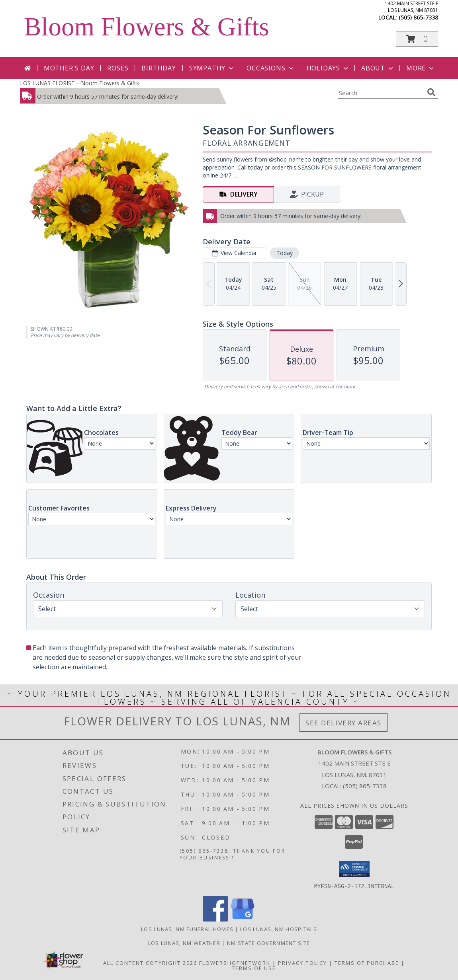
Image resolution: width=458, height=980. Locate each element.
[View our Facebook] (215, 919)
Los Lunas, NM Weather (184, 943)
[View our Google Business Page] (243, 919)
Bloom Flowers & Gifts (147, 27)
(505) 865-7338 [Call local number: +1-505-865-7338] (418, 17)
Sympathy (212, 68)
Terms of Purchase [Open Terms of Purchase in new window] (367, 962)
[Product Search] (381, 93)
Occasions (271, 68)
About (378, 68)
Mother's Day (69, 68)
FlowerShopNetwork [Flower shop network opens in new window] (235, 962)
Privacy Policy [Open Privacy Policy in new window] (302, 962)
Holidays (328, 68)
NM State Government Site (268, 943)
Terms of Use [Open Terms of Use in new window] (254, 968)
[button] (417, 39)
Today (285, 253)
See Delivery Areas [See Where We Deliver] (343, 723)
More (421, 68)
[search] (431, 92)
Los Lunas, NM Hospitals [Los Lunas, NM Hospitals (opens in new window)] (279, 929)
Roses (118, 68)
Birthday (159, 68)
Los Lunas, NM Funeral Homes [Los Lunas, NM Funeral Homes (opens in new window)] (187, 929)
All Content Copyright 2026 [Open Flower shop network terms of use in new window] (150, 962)
